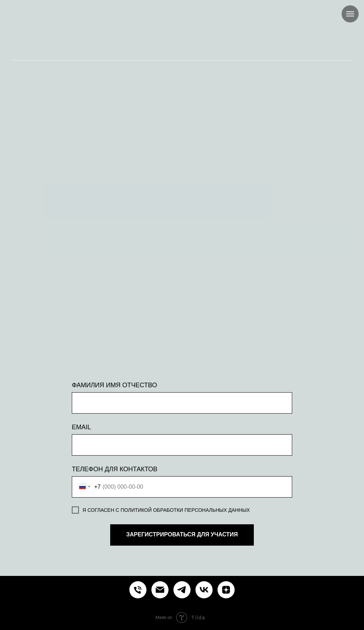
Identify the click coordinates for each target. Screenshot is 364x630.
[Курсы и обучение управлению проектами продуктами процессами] (138, 590)
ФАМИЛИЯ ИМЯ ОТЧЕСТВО (114, 385)
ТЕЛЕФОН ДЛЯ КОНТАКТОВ (115, 469)
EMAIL (81, 427)
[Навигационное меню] (350, 14)
